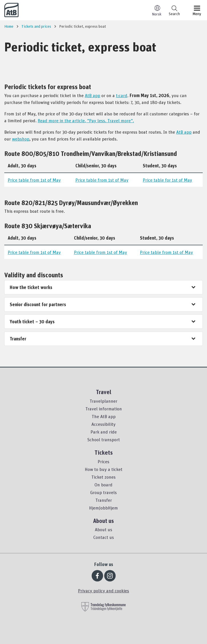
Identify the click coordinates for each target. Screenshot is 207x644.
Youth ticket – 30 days (32, 322)
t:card (122, 95)
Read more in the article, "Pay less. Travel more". (86, 121)
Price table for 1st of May (167, 180)
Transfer (18, 339)
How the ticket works (31, 287)
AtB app (93, 95)
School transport (103, 440)
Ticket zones (103, 477)
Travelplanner (103, 401)
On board (103, 485)
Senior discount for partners (38, 304)
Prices (103, 462)
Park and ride (104, 432)
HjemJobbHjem (103, 508)
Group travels (103, 492)
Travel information (104, 409)
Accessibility (103, 424)
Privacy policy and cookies (103, 591)
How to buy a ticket (104, 469)
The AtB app (104, 416)
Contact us (104, 537)
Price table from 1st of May (34, 180)
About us (103, 529)
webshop (21, 139)
